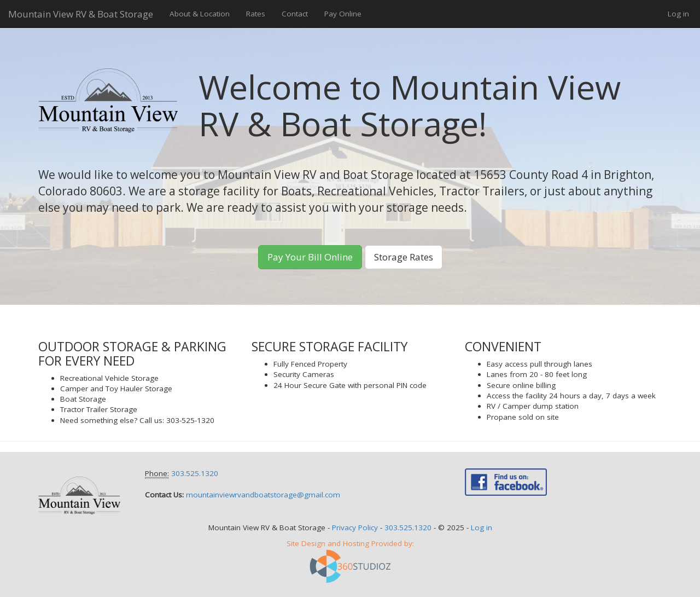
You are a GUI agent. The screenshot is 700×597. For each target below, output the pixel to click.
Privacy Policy (355, 528)
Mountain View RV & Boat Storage (81, 14)
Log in (678, 14)
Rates (256, 14)
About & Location (200, 14)
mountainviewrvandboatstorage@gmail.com (263, 495)
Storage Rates (404, 257)
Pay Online (343, 14)
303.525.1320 (195, 473)
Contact (295, 14)
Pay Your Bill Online (310, 257)
